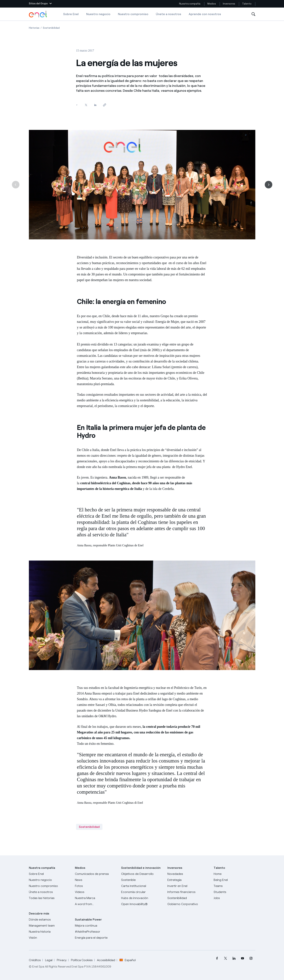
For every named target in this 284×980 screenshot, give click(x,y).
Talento (247, 4)
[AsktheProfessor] (96, 932)
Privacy (62, 960)
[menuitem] (217, 958)
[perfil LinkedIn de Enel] (234, 958)
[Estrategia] (188, 880)
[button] (40, 4)
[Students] (234, 892)
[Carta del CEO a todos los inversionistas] (96, 880)
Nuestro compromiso (133, 14)
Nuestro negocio (98, 14)
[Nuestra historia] (50, 932)
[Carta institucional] (142, 886)
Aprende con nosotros (205, 14)
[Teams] (234, 886)
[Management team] (50, 926)
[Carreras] (234, 874)
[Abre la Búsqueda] (253, 14)
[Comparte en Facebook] (77, 105)
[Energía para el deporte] (96, 938)
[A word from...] (96, 904)
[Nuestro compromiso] (50, 886)
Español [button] (128, 960)
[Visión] (50, 938)
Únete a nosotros (169, 14)
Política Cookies (82, 960)
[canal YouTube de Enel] (243, 958)
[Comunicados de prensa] (96, 874)
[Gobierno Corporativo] (188, 904)
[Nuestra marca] (96, 898)
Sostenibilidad (89, 827)
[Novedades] (188, 874)
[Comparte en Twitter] (86, 105)
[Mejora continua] (96, 926)
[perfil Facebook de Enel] (217, 958)
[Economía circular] (142, 892)
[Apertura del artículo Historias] (34, 28)
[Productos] (50, 880)
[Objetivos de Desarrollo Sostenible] (142, 877)
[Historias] (50, 898)
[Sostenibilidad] (188, 898)
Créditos (35, 960)
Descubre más (39, 913)
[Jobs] (234, 898)
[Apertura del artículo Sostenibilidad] (51, 28)
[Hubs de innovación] (142, 898)
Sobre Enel (71, 14)
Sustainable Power (88, 919)
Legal (49, 960)
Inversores (229, 4)
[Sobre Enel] (50, 874)
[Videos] (96, 892)
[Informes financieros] (188, 892)
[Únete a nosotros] (50, 892)
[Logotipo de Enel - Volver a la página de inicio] (38, 14)
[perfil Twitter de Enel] (226, 958)
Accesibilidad (106, 960)
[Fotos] (96, 886)
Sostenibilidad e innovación (141, 868)
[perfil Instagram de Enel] (251, 958)
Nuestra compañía (190, 4)
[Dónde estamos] (50, 920)
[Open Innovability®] (142, 904)
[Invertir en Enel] (188, 886)
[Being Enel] (234, 880)
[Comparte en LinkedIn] (95, 105)
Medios (212, 4)
